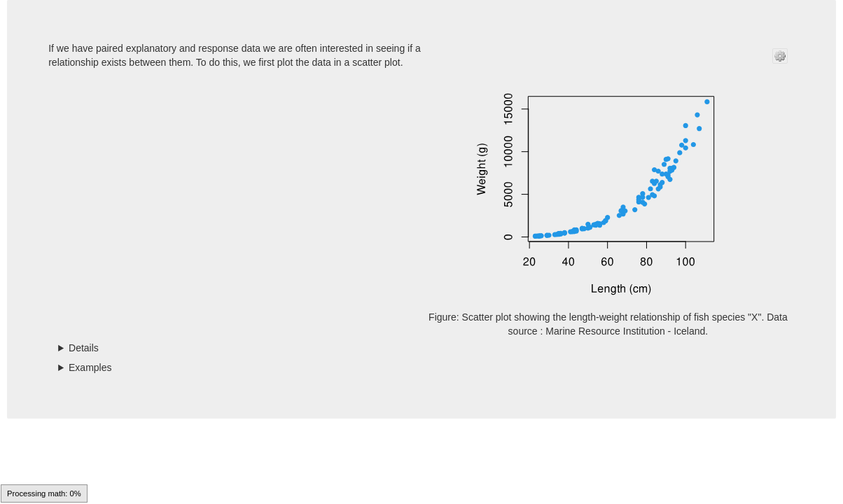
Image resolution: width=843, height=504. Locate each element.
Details (84, 348)
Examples (90, 367)
